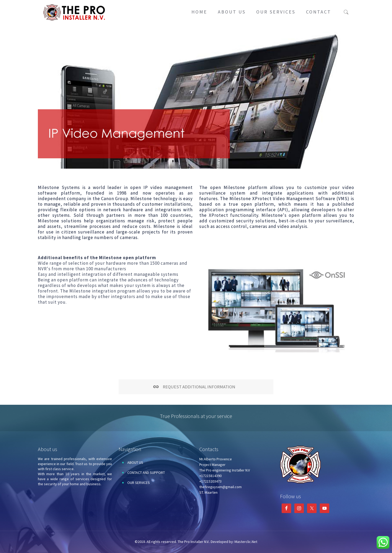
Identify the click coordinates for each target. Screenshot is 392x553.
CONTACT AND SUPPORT (146, 473)
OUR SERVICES (139, 483)
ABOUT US (135, 462)
